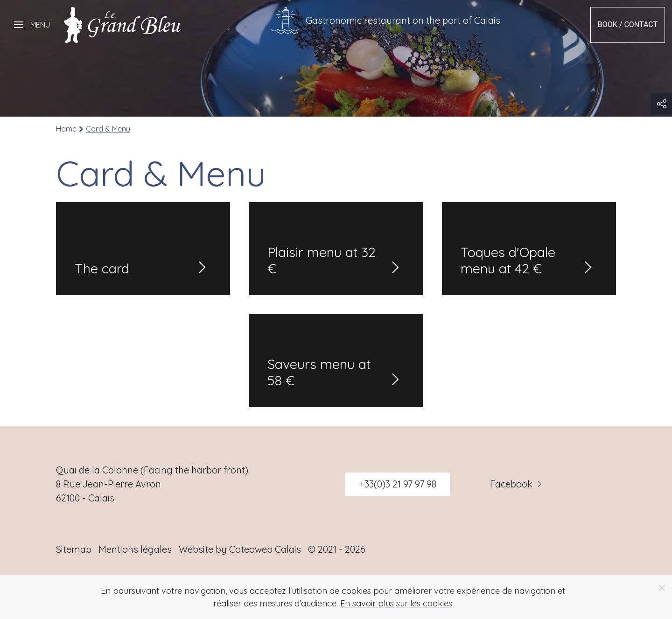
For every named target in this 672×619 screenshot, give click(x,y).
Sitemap (74, 549)
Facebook (517, 484)
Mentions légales (135, 549)
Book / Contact (628, 24)
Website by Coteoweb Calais (240, 549)
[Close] (662, 588)
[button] (32, 25)
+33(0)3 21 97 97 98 (398, 484)
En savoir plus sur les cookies (396, 603)
